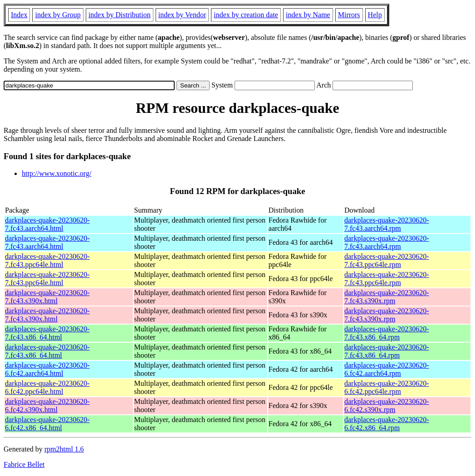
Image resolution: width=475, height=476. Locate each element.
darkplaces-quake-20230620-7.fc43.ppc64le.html (47, 260)
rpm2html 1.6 (64, 449)
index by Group (58, 15)
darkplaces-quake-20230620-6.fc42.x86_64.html (47, 424)
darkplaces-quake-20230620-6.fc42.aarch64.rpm (387, 369)
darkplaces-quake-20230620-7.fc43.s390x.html (47, 297)
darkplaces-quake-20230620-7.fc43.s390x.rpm (387, 297)
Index (19, 15)
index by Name (308, 15)
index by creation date (246, 15)
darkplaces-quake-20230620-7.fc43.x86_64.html (47, 333)
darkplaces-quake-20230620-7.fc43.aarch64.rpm (387, 224)
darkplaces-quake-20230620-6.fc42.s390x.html (47, 406)
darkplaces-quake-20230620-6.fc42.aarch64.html (47, 369)
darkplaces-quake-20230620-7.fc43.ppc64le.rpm (387, 260)
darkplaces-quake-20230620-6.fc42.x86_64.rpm (387, 424)
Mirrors (349, 15)
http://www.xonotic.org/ (56, 173)
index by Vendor (182, 15)
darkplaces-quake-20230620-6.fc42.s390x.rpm (387, 406)
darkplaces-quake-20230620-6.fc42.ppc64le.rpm (387, 387)
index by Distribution (120, 15)
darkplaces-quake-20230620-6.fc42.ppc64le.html (47, 387)
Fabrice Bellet (24, 464)
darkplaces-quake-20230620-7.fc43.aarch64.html (47, 224)
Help (375, 15)
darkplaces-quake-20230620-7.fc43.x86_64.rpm (387, 333)
